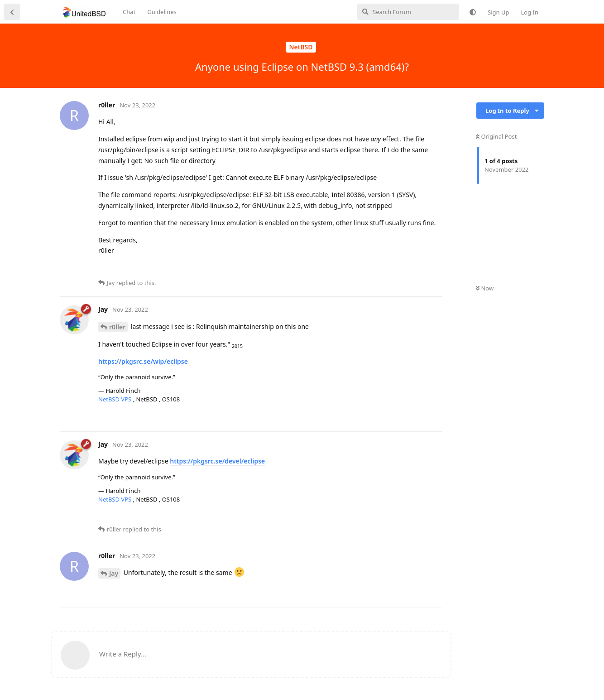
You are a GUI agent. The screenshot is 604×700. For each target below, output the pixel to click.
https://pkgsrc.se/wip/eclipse (143, 361)
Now (485, 288)
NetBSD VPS (116, 399)
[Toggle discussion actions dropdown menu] (537, 111)
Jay (114, 573)
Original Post (496, 136)
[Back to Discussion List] (12, 12)
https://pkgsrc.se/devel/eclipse (217, 461)
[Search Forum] (408, 12)
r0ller (117, 327)
